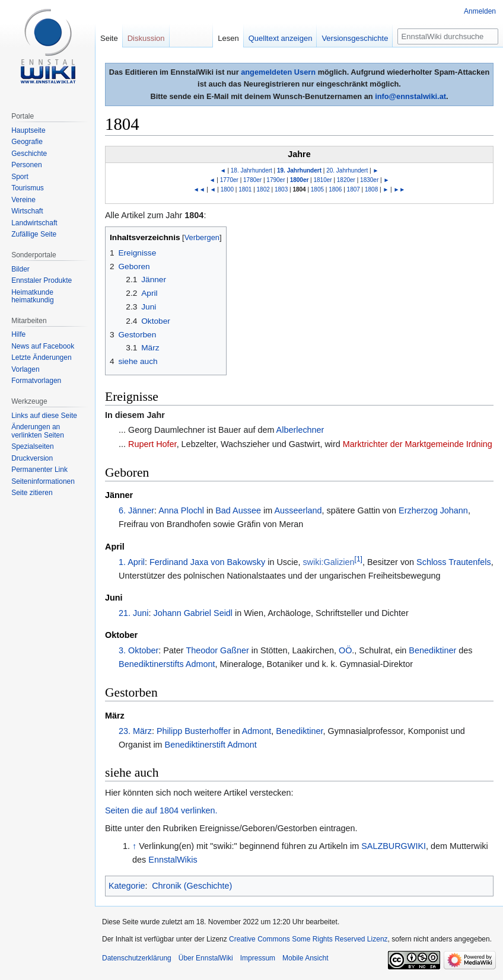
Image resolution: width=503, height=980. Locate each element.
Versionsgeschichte (355, 38)
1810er (323, 180)
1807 (354, 189)
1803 (281, 189)
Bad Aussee (238, 510)
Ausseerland (298, 510)
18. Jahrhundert (251, 170)
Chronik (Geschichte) (192, 886)
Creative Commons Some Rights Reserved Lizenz (308, 939)
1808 (371, 189)
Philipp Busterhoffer (194, 731)
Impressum (258, 958)
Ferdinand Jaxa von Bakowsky (207, 562)
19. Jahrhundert (299, 170)
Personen (26, 165)
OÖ (345, 650)
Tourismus (28, 188)
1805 (317, 189)
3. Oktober (139, 650)
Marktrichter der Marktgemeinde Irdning (418, 444)
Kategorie (127, 886)
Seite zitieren (32, 493)
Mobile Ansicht (305, 958)
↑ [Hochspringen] (134, 846)
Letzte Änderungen (41, 357)
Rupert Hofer (152, 444)
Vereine (23, 200)
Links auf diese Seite (44, 416)
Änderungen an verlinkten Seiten (38, 431)
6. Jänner (136, 510)
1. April (132, 562)
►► (399, 189)
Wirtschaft (27, 211)
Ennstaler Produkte (42, 280)
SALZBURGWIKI (394, 846)
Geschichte (29, 154)
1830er (369, 180)
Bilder (20, 269)
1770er (229, 180)
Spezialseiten (32, 446)
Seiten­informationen (43, 481)
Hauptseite (28, 130)
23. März (135, 731)
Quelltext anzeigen (281, 38)
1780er (252, 180)
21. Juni (133, 613)
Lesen (228, 38)
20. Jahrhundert (347, 170)
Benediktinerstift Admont (211, 745)
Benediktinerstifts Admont (167, 664)
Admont (257, 731)
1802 (263, 189)
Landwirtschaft (34, 223)
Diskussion (146, 38)
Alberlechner (300, 430)
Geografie (27, 142)
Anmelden (480, 11)
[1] (359, 559)
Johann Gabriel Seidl (193, 613)
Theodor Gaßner (217, 650)
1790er (276, 180)
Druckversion (32, 458)
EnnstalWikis (173, 860)
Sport (20, 177)
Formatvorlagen (36, 381)
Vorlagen (25, 369)
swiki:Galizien (328, 562)
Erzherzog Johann (433, 510)
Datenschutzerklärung (137, 958)
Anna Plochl (181, 510)
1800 (227, 189)
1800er (300, 180)
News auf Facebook (43, 346)
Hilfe (18, 334)
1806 (335, 189)
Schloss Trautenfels (454, 562)
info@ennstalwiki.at (410, 96)
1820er (346, 180)
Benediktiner (432, 650)
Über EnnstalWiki (206, 958)
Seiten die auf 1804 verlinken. (161, 810)
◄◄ (199, 189)
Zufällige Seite (34, 234)
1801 (245, 189)
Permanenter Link (39, 470)
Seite (109, 38)
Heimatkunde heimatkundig (32, 296)
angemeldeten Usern (278, 72)
